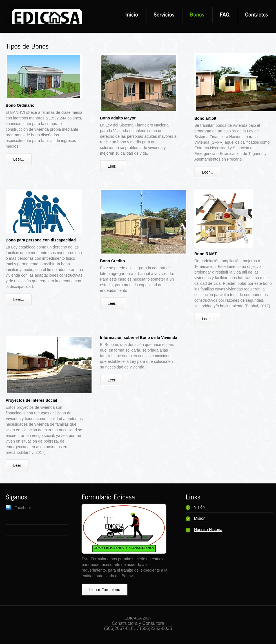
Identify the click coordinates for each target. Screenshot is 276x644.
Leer (17, 465)
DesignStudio (46, 13)
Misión (200, 518)
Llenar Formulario (105, 590)
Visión (199, 507)
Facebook (23, 508)
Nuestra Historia (208, 530)
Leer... (19, 159)
